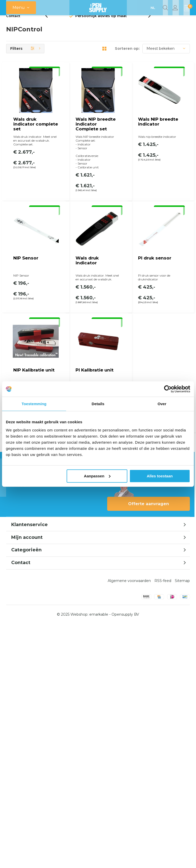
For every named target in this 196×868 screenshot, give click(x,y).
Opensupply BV (125, 858)
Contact (13, 24)
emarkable (99, 858)
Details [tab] (98, 404)
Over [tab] (162, 404)
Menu (19, 8)
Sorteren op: (127, 57)
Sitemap (182, 825)
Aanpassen (97, 476)
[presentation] (49, 24)
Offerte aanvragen (149, 748)
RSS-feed (163, 825)
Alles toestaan (160, 476)
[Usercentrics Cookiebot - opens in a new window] (168, 389)
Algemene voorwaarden (129, 825)
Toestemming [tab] (34, 404)
